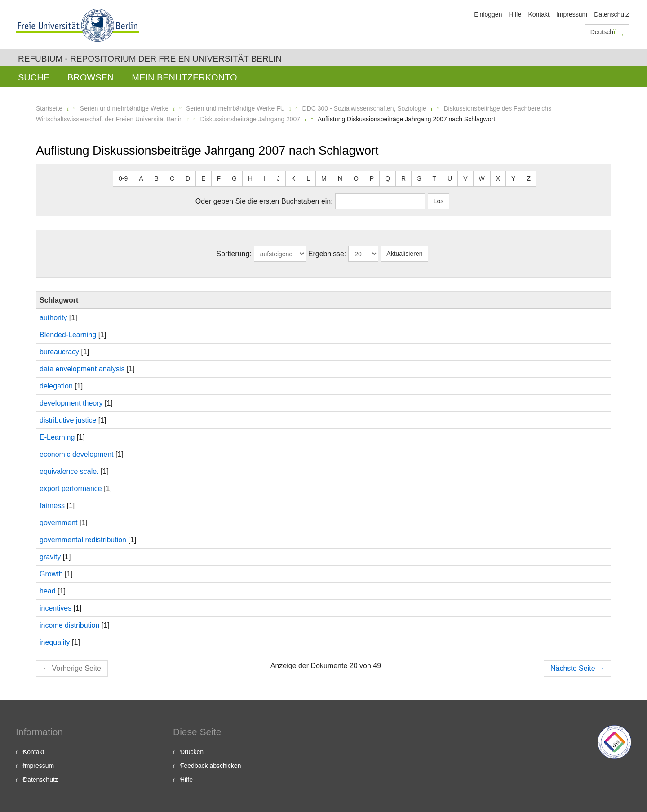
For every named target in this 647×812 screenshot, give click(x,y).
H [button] (250, 178)
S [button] (419, 178)
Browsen (91, 77)
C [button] (172, 178)
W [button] (482, 178)
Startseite (49, 108)
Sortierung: (234, 254)
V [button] (465, 178)
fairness (52, 506)
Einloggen (488, 14)
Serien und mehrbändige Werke (124, 108)
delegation (56, 386)
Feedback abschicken (210, 766)
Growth (51, 574)
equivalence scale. (69, 471)
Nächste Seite (577, 668)
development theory (71, 403)
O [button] (356, 178)
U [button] (450, 178)
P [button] (372, 178)
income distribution (69, 625)
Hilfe (515, 14)
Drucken (192, 752)
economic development (77, 454)
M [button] (324, 178)
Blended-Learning (68, 335)
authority (53, 318)
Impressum (572, 14)
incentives (55, 608)
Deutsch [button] (607, 32)
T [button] (435, 178)
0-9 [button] (123, 178)
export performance (71, 489)
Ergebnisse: (327, 254)
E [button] (203, 178)
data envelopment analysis (82, 369)
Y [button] (513, 178)
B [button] (157, 178)
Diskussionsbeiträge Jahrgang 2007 (250, 119)
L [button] (308, 178)
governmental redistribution (83, 540)
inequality (55, 642)
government (59, 523)
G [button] (234, 178)
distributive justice (68, 420)
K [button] (293, 178)
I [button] (265, 178)
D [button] (188, 178)
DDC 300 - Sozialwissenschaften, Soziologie (364, 108)
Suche (34, 77)
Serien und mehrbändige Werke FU (235, 108)
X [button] (498, 178)
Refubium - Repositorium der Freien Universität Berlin (150, 59)
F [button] (219, 178)
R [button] (403, 178)
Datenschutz (612, 14)
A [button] (141, 178)
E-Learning (57, 437)
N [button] (340, 178)
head (48, 591)
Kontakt (538, 14)
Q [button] (388, 178)
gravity (50, 557)
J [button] (278, 178)
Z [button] (529, 178)
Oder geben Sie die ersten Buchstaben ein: (264, 201)
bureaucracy (59, 352)
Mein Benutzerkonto (184, 77)
